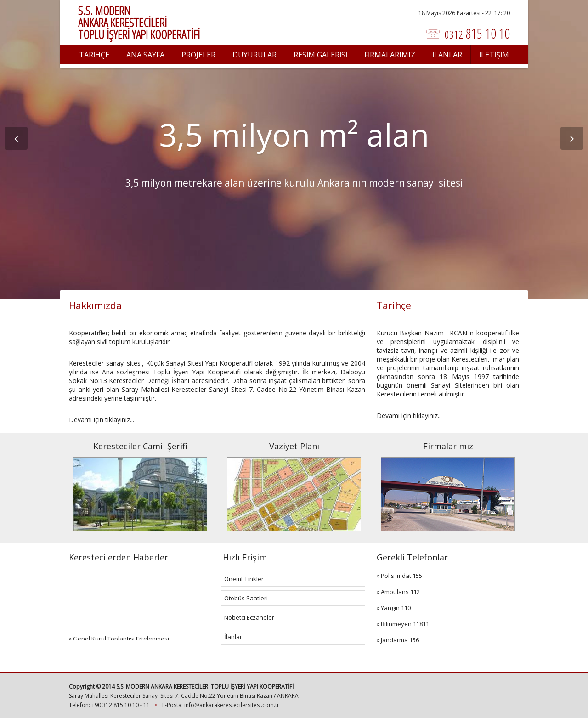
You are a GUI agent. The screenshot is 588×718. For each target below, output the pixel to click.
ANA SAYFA (145, 55)
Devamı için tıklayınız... (102, 420)
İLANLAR (447, 55)
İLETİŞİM (494, 55)
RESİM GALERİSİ (320, 55)
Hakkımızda (95, 305)
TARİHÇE (94, 55)
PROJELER (198, 55)
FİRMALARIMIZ (390, 55)
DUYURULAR (254, 55)
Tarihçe (394, 305)
